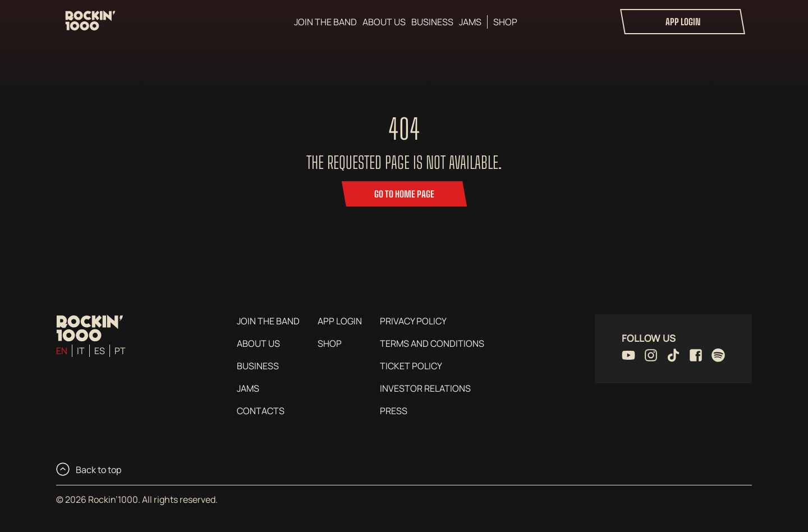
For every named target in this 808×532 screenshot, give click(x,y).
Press (394, 411)
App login (683, 22)
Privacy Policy (413, 321)
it (81, 351)
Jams (470, 22)
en (62, 351)
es (100, 351)
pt (120, 351)
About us (384, 22)
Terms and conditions (432, 343)
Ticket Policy (411, 366)
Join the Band (325, 22)
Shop (505, 22)
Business (432, 22)
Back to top (89, 469)
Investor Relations (425, 388)
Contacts (261, 411)
